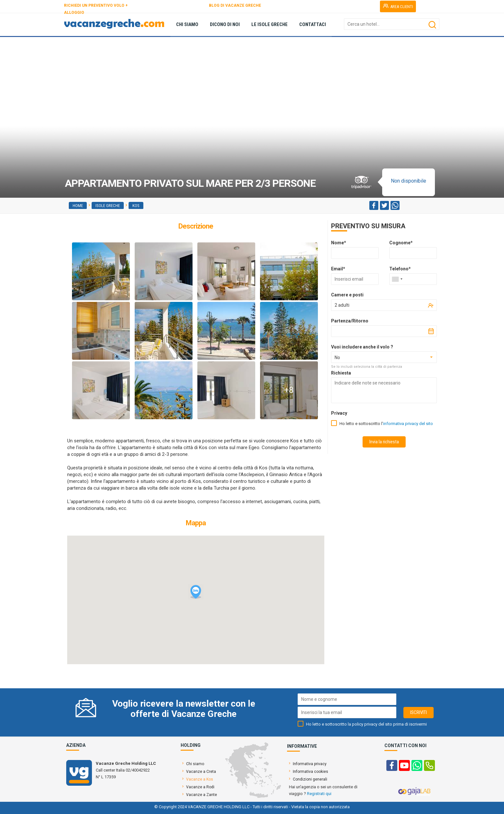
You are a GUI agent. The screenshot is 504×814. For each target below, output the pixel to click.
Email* (338, 269)
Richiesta (341, 373)
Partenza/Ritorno (350, 321)
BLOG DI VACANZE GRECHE (235, 5)
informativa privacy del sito (408, 424)
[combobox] (397, 279)
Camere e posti (347, 295)
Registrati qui (319, 794)
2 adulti (342, 305)
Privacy (339, 413)
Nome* (339, 243)
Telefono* (400, 269)
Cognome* (401, 243)
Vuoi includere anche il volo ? (362, 347)
